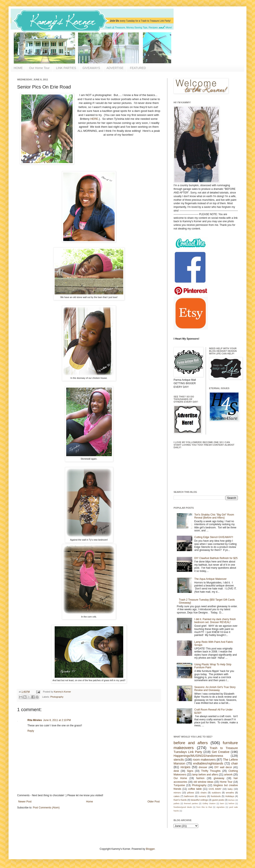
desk (176, 771)
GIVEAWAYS (91, 68)
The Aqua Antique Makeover (211, 579)
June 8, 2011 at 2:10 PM (57, 720)
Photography (57, 697)
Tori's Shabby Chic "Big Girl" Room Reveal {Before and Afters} (214, 516)
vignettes (220, 807)
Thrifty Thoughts (211, 771)
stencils (179, 760)
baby (230, 789)
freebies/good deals (183, 807)
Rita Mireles (35, 720)
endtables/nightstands (208, 763)
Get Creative (220, 752)
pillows (190, 793)
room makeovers (204, 760)
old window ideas (203, 782)
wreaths (230, 793)
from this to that (204, 807)
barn (222, 803)
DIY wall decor (223, 767)
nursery (202, 796)
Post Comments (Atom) (46, 808)
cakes (177, 796)
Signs (190, 771)
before (232, 803)
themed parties (191, 803)
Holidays (230, 796)
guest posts (218, 800)
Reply (31, 731)
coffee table (195, 789)
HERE (94, 119)
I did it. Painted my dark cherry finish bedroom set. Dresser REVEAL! (215, 621)
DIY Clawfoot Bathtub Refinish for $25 (216, 558)
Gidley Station (209, 803)
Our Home (180, 778)
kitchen (231, 800)
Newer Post (25, 802)
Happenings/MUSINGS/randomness (198, 756)
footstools (216, 796)
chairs (203, 793)
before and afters (191, 743)
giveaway (219, 778)
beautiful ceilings (199, 800)
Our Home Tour (39, 68)
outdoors (216, 793)
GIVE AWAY (215, 789)
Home (90, 802)
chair (235, 763)
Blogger (150, 849)
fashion (200, 778)
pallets (177, 803)
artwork (228, 775)
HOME (18, 68)
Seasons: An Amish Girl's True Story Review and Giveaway (215, 689)
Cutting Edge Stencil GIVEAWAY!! (214, 537)
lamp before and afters (205, 775)
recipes (185, 767)
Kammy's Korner (62, 692)
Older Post (154, 802)
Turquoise (179, 785)
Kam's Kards (180, 800)
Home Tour (226, 782)
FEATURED (138, 68)
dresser (203, 767)
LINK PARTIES (66, 68)
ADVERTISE (115, 68)
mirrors (177, 793)
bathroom (189, 796)
